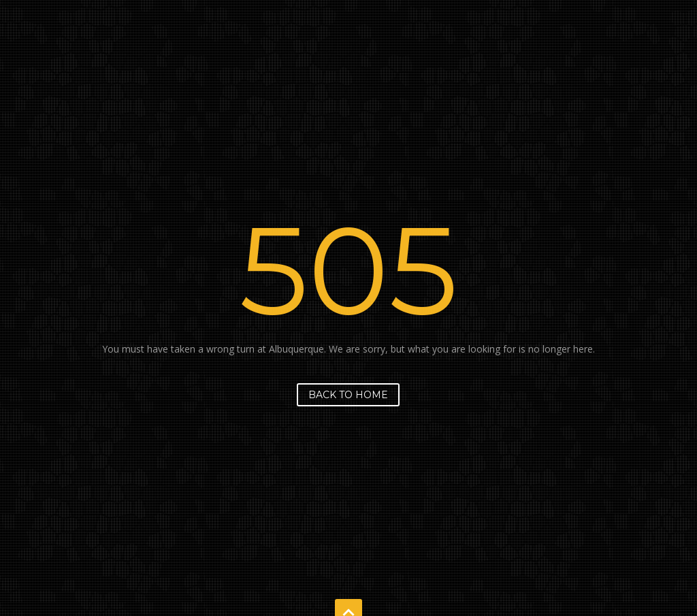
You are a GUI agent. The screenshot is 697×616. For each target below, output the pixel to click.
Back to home (348, 395)
